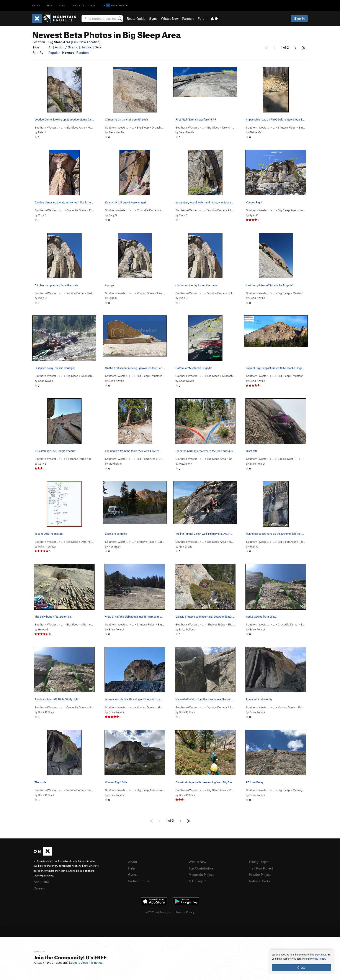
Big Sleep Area (76, 127)
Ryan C (183, 215)
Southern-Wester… (46, 127)
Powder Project (260, 874)
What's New (170, 18)
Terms (179, 912)
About (133, 862)
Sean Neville (116, 132)
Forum (203, 18)
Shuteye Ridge (287, 127)
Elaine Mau (256, 132)
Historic (86, 47)
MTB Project (198, 881)
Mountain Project (201, 874)
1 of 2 (285, 47)
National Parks (260, 881)
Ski (93, 5)
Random (83, 53)
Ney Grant (115, 546)
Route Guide (136, 18)
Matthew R (115, 464)
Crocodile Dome (76, 210)
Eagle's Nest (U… (288, 459)
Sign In (299, 18)
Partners (188, 18)
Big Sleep (143, 127)
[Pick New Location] (86, 42)
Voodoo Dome (216, 210)
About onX (41, 882)
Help (132, 868)
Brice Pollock (257, 464)
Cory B (42, 215)
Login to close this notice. (86, 963)
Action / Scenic (66, 47)
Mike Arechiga (47, 546)
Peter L (42, 132)
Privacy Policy (318, 959)
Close (301, 967)
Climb (36, 5)
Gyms (153, 18)
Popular (54, 53)
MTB (50, 5)
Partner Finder (139, 881)
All (50, 47)
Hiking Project (259, 862)
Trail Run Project (261, 868)
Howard (43, 629)
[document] (301, 962)
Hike (62, 5)
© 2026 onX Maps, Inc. (159, 912)
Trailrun (78, 5)
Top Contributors (201, 868)
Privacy (190, 912)
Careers (39, 888)
